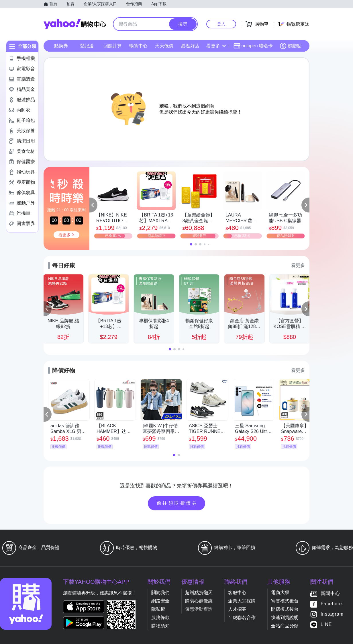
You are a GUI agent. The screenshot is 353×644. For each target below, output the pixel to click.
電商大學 (280, 593)
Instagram (332, 614)
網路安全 (160, 601)
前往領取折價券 (177, 503)
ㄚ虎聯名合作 (242, 617)
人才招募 (237, 609)
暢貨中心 (138, 46)
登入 (221, 24)
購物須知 (160, 626)
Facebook (332, 604)
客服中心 (237, 593)
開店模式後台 (285, 609)
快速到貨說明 (285, 617)
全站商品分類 (285, 626)
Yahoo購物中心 (75, 24)
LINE (326, 625)
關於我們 (160, 593)
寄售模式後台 (285, 601)
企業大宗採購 (242, 601)
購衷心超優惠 (199, 601)
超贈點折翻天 (199, 593)
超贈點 (291, 46)
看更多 (216, 46)
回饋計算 (113, 46)
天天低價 (164, 46)
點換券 (61, 46)
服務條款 (160, 617)
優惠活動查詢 (199, 609)
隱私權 (158, 609)
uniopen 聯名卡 (253, 46)
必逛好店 (190, 46)
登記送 (87, 46)
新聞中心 (330, 594)
